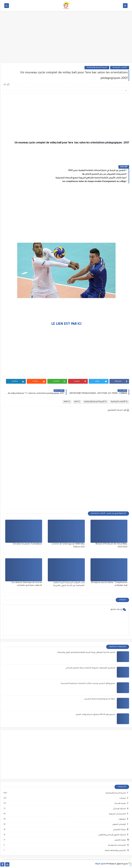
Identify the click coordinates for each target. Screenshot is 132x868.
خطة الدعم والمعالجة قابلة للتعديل (99, 699)
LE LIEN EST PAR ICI (66, 324)
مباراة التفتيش (119, 830)
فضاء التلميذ (120, 840)
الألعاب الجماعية (119, 68)
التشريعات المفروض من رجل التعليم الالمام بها (104, 174)
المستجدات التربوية (117, 814)
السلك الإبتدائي (119, 809)
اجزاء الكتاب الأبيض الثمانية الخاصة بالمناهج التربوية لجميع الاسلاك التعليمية (90, 178)
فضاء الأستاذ (120, 804)
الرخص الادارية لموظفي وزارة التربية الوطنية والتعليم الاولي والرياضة (86, 653)
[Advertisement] (66, 39)
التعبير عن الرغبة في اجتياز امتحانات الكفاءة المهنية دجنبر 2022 (97, 171)
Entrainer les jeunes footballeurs (27, 544)
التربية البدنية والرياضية (97, 68)
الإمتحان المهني (118, 825)
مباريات (122, 798)
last (77, 402)
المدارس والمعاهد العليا (115, 851)
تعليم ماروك (100, 864)
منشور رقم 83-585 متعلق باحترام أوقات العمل (95, 715)
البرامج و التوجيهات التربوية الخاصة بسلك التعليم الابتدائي (90, 668)
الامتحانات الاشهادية (116, 845)
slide (67, 402)
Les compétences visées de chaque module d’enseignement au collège (94, 182)
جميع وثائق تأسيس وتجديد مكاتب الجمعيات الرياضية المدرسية (88, 684)
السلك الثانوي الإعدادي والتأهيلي (112, 835)
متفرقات (122, 819)
